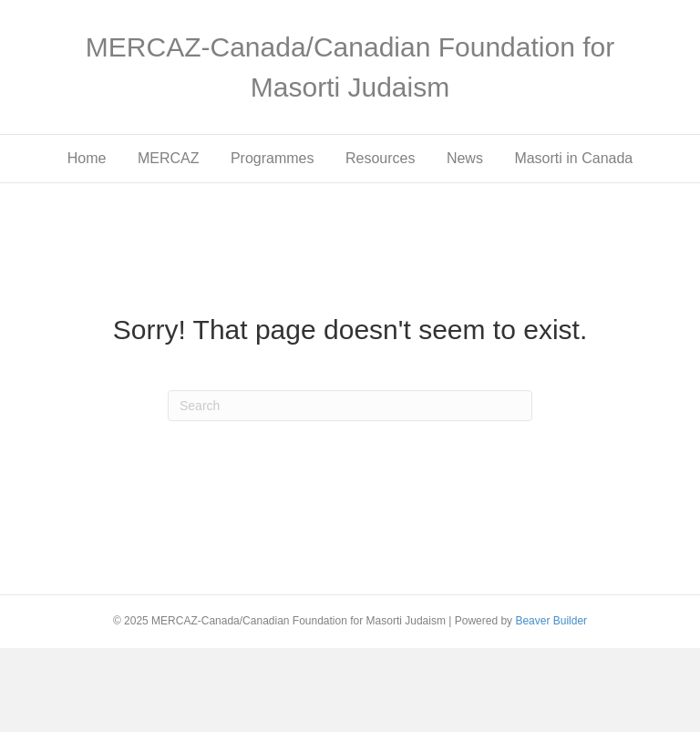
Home (87, 158)
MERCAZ (169, 158)
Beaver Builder (551, 621)
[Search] (350, 406)
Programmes (273, 158)
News (465, 158)
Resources (380, 158)
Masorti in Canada (573, 158)
